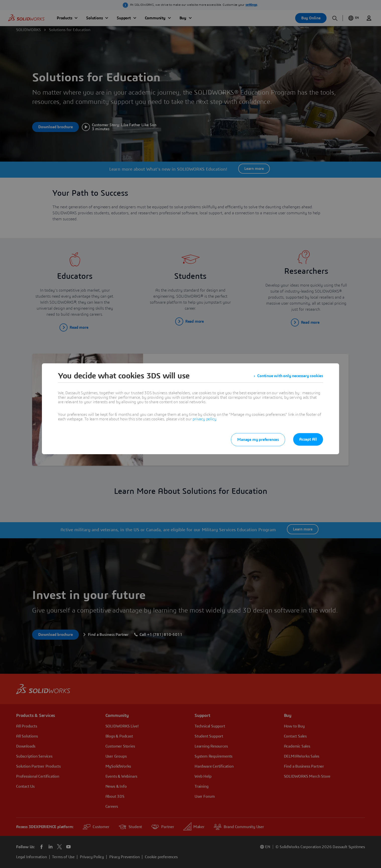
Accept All (308, 439)
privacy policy (204, 419)
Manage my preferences (258, 440)
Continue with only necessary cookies (290, 376)
